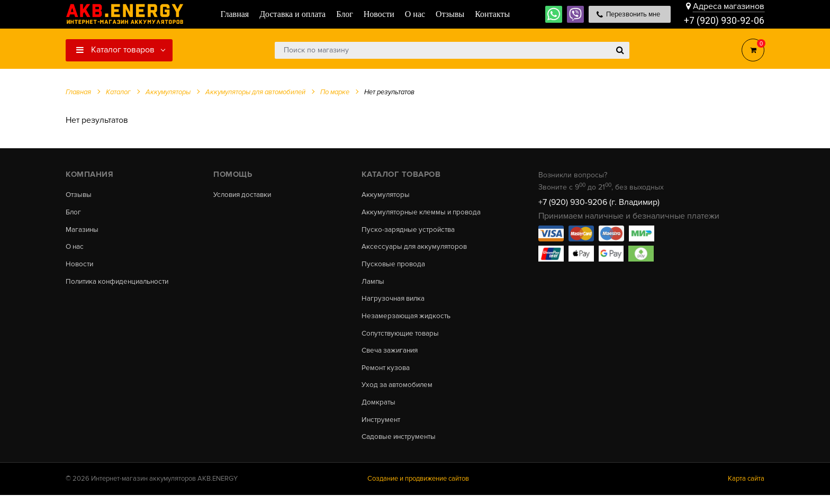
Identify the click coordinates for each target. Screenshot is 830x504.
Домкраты (379, 410)
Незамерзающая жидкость (407, 320)
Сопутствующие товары (403, 338)
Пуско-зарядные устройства (410, 231)
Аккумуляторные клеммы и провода (424, 213)
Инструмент (382, 428)
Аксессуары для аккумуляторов (416, 249)
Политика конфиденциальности (120, 284)
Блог (74, 213)
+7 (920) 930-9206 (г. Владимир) (599, 202)
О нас (75, 249)
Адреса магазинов (729, 6)
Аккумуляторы (386, 195)
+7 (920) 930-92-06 (724, 21)
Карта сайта (746, 488)
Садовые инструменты (400, 446)
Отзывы (79, 195)
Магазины (83, 231)
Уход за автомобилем (399, 392)
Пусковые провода (394, 267)
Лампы (373, 284)
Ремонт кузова (387, 374)
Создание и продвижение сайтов (418, 488)
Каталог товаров (115, 50)
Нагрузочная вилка (395, 302)
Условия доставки (245, 195)
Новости (80, 267)
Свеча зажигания (391, 356)
